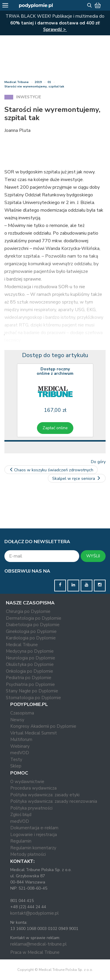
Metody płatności (28, 854)
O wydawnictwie (27, 782)
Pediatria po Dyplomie (29, 678)
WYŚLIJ (93, 556)
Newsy (17, 720)
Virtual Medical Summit (34, 733)
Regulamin (21, 841)
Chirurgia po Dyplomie (28, 611)
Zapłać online (55, 428)
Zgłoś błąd (21, 815)
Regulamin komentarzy (33, 848)
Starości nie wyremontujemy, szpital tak (34, 87)
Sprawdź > (55, 29)
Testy (16, 760)
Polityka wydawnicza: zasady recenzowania (54, 801)
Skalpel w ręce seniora (77, 479)
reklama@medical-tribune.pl (38, 944)
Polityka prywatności (31, 808)
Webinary (20, 746)
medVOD (20, 753)
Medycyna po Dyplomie (30, 651)
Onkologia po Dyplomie (29, 671)
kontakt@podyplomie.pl (34, 913)
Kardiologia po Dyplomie (31, 638)
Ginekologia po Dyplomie (31, 631)
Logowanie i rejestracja (34, 835)
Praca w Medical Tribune (35, 952)
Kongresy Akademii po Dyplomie (43, 726)
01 (49, 82)
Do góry (98, 462)
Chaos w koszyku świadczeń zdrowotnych (51, 470)
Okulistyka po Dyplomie (30, 664)
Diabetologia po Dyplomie (33, 625)
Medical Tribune (17, 82)
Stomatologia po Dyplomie (33, 698)
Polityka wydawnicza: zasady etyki (45, 795)
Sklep (16, 766)
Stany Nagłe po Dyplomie (32, 691)
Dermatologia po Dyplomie (34, 618)
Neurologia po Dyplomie (31, 658)
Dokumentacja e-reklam (34, 828)
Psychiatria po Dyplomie (30, 684)
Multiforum (21, 739)
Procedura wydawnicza (33, 788)
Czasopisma (22, 713)
